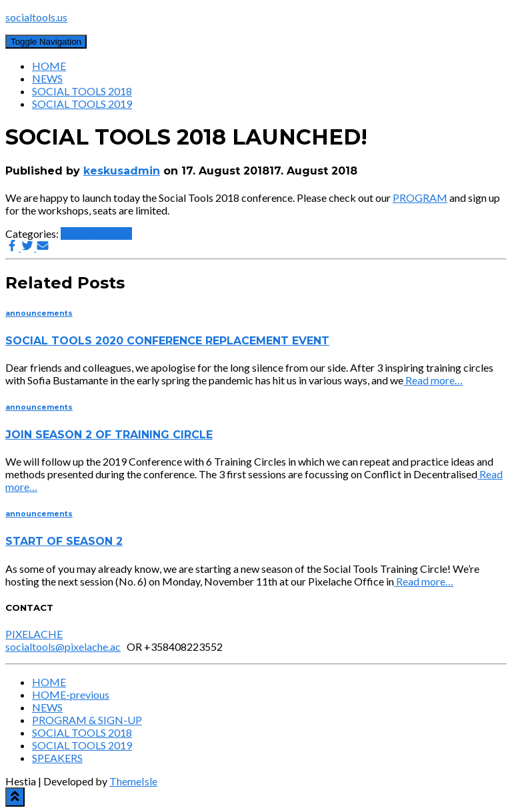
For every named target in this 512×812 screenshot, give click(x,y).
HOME (49, 66)
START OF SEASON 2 (64, 541)
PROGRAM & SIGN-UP (87, 720)
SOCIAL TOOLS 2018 (82, 91)
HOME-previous (71, 694)
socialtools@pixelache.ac (63, 646)
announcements (96, 233)
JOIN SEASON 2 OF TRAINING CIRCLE (109, 435)
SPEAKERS (57, 758)
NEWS (47, 78)
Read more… (433, 380)
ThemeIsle (133, 781)
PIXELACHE (34, 634)
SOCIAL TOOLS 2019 (82, 104)
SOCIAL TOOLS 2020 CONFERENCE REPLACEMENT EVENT (167, 341)
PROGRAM (420, 198)
